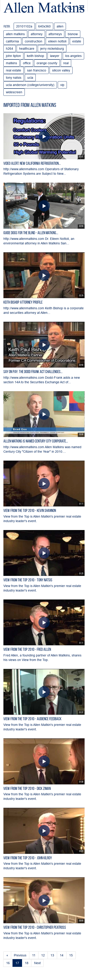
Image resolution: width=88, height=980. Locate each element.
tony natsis (14, 78)
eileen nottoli (57, 41)
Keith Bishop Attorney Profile (23, 303)
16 (8, 963)
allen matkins (15, 34)
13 (52, 955)
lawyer (55, 56)
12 (43, 955)
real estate (14, 70)
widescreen (14, 92)
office (27, 63)
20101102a (24, 26)
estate (77, 41)
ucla (30, 78)
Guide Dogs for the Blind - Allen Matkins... (31, 233)
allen (60, 26)
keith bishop (35, 56)
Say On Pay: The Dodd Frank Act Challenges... (33, 372)
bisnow (73, 34)
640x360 (44, 26)
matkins (11, 63)
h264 (10, 49)
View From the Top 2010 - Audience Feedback (32, 719)
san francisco (37, 70)
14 (62, 955)
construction (34, 41)
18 (27, 963)
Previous (20, 955)
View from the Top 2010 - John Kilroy (28, 858)
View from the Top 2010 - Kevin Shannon (30, 511)
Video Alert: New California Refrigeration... (32, 164)
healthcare (27, 49)
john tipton (13, 56)
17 (17, 963)
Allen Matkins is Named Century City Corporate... (36, 441)
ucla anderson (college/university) (30, 85)
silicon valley (61, 70)
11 (34, 955)
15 (71, 955)
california (12, 41)
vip (62, 85)
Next (37, 963)
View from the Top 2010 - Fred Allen (27, 650)
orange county (47, 63)
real (66, 63)
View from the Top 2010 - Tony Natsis (28, 580)
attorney (37, 34)
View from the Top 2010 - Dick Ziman (27, 789)
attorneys (55, 34)
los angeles (73, 56)
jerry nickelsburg (52, 49)
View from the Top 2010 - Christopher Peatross (35, 928)
